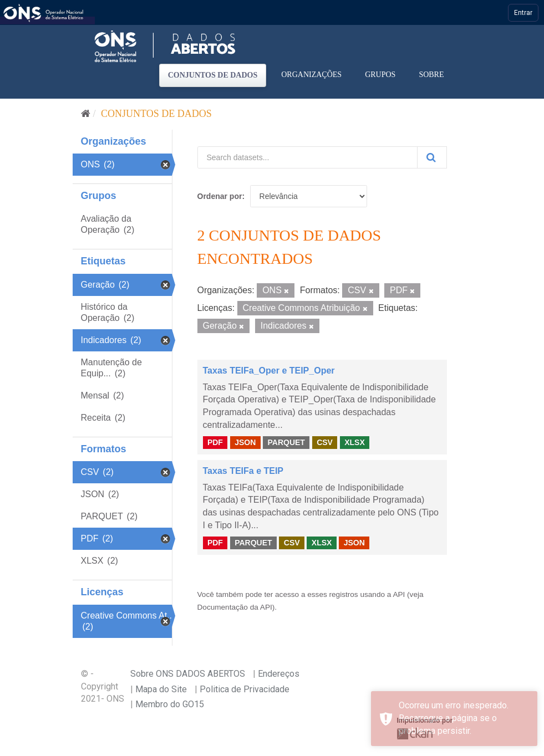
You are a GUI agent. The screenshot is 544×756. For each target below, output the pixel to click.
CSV (325, 442)
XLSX (355, 442)
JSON (245, 442)
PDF (215, 442)
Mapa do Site (161, 689)
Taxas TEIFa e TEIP (243, 471)
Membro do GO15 (170, 704)
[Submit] (432, 157)
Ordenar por (220, 196)
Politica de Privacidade (245, 689)
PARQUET (286, 442)
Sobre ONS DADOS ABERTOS (188, 674)
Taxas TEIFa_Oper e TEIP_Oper (269, 371)
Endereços (279, 674)
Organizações (311, 75)
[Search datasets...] (307, 157)
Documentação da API (235, 607)
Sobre (431, 75)
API (399, 594)
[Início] (86, 114)
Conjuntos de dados (213, 75)
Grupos (380, 75)
